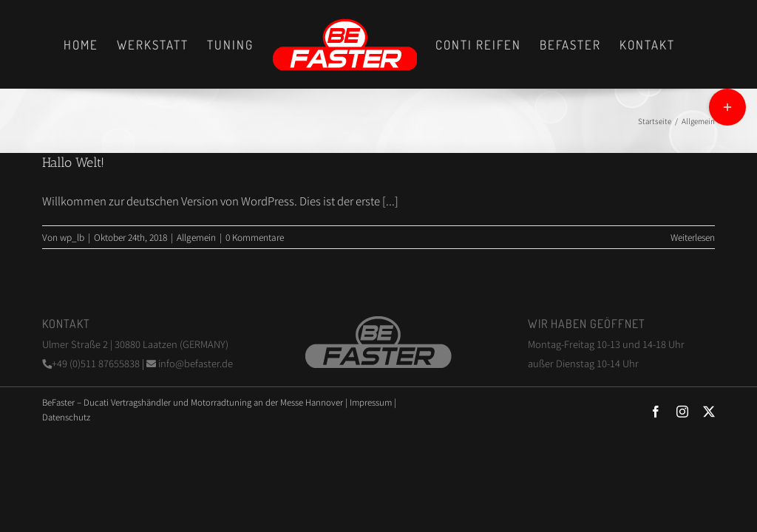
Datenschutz (66, 417)
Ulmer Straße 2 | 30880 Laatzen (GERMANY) (135, 344)
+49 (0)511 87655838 (92, 363)
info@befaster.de (190, 363)
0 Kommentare (255, 237)
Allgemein (196, 237)
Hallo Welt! (73, 163)
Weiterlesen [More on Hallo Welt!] (693, 237)
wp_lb (72, 237)
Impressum (371, 402)
